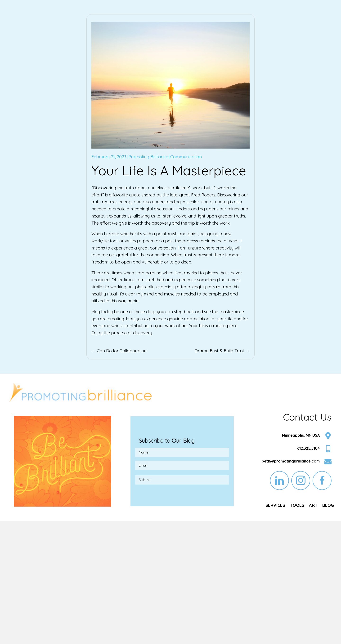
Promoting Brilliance (148, 157)
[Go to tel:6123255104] (290, 449)
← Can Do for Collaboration (119, 351)
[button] (279, 481)
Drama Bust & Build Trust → (222, 351)
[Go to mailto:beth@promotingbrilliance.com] (290, 462)
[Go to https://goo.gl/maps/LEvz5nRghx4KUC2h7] (290, 436)
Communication (186, 157)
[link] (275, 505)
